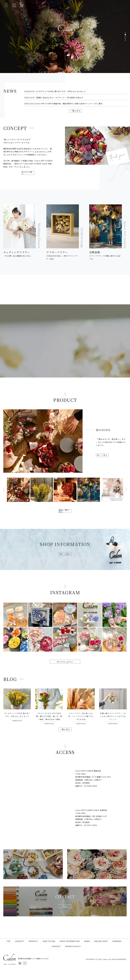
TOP (8, 952)
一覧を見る (75, 111)
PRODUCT (33, 952)
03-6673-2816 (91, 843)
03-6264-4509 (91, 804)
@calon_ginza (65, 678)
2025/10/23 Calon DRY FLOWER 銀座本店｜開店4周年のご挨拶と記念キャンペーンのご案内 (63, 104)
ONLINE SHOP (101, 952)
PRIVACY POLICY (73, 957)
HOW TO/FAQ (49, 952)
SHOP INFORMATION (70, 952)
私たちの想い (28, 185)
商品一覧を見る (65, 525)
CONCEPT (20, 952)
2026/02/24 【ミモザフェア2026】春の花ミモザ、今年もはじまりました (55, 91)
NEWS (87, 952)
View (33, 888)
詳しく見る (104, 469)
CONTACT (56, 957)
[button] (125, 33)
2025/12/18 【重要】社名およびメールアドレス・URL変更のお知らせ (54, 98)
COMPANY (117, 952)
